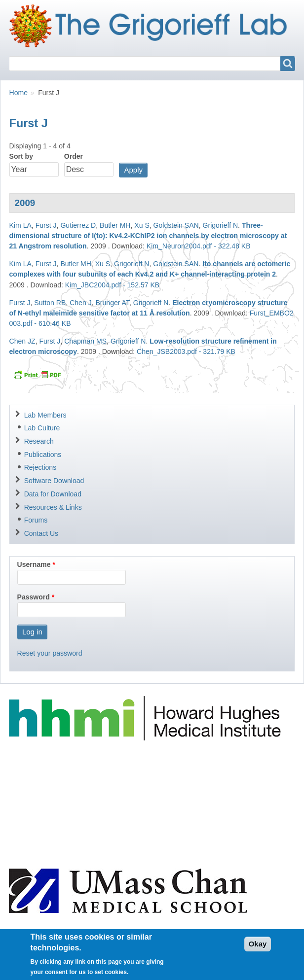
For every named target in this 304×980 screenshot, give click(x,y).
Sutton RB (50, 303)
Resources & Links (53, 507)
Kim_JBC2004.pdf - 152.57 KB (112, 285)
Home (19, 93)
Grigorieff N (221, 225)
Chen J (81, 303)
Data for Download (53, 494)
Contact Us (41, 533)
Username (34, 564)
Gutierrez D (78, 225)
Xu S (142, 225)
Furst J (46, 225)
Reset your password (50, 653)
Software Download (54, 481)
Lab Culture (42, 428)
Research (39, 441)
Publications (43, 455)
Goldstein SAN (176, 225)
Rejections (40, 467)
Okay (258, 945)
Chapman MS (85, 341)
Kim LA (20, 225)
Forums (36, 520)
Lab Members (45, 415)
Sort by (21, 156)
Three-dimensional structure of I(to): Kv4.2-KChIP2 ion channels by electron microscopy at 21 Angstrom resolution (148, 236)
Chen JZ (22, 341)
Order (74, 156)
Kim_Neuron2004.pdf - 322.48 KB (199, 246)
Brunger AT (112, 303)
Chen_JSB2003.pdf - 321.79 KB (186, 351)
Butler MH (115, 225)
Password (34, 597)
